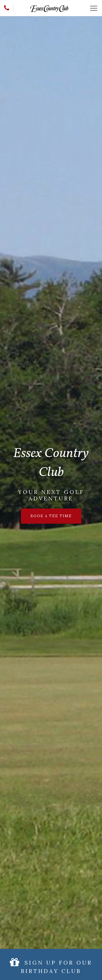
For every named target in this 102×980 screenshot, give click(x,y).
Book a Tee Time (51, 516)
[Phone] (7, 8)
